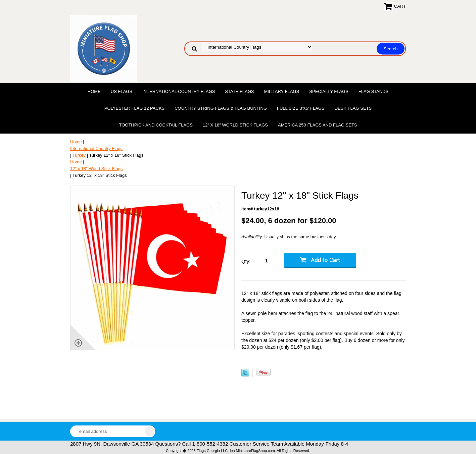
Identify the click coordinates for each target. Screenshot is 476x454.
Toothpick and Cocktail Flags (156, 125)
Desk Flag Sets (353, 108)
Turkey (79, 155)
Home (94, 91)
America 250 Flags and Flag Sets (318, 125)
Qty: (246, 261)
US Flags (122, 91)
